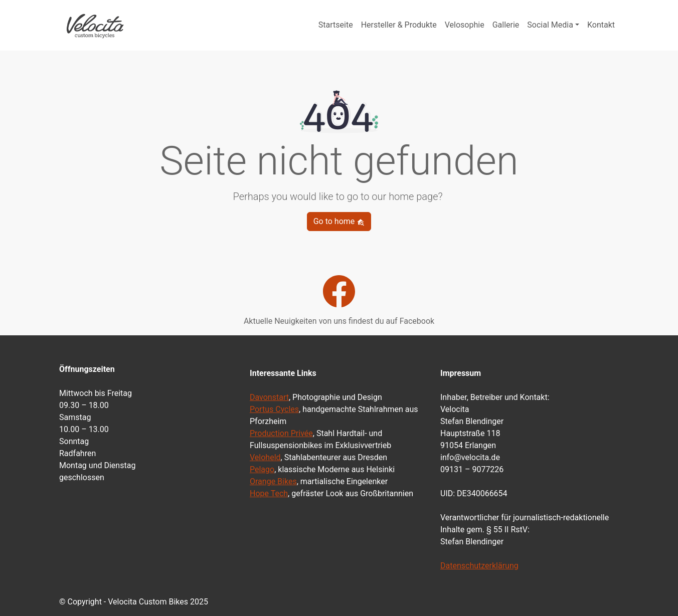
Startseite (336, 25)
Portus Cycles (274, 409)
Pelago (262, 469)
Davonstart (269, 397)
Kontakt (601, 25)
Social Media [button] (550, 25)
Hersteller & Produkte (399, 25)
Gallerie (506, 25)
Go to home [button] (339, 221)
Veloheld (265, 457)
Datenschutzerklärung (479, 566)
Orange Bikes (273, 481)
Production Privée (281, 433)
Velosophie (465, 25)
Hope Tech (269, 493)
